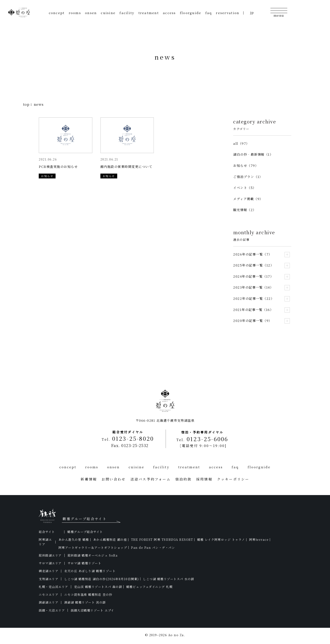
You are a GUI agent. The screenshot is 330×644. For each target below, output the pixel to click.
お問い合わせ (114, 479)
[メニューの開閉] (279, 12)
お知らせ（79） (246, 165)
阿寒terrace (259, 540)
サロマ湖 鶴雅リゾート (84, 563)
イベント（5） (245, 188)
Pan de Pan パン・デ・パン (153, 548)
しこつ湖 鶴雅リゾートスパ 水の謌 (169, 579)
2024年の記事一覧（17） (253, 276)
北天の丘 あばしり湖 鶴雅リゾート (90, 571)
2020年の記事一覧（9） (253, 321)
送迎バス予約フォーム (151, 479)
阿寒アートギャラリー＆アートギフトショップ (93, 548)
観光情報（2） (245, 210)
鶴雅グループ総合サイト (85, 532)
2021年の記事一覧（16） (253, 310)
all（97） (241, 143)
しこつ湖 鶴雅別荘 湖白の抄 (101, 579)
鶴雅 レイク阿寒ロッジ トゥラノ (221, 540)
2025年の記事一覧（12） (253, 265)
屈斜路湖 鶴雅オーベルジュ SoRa (93, 555)
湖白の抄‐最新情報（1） (253, 154)
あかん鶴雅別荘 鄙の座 (110, 540)
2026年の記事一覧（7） (253, 254)
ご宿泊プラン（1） (248, 177)
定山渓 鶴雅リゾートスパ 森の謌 (98, 587)
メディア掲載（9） (248, 199)
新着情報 (89, 479)
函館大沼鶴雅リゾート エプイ (92, 610)
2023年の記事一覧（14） (253, 287)
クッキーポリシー (233, 479)
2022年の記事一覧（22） (254, 298)
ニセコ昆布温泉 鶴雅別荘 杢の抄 (88, 594)
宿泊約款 (183, 479)
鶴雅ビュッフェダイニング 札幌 (150, 587)
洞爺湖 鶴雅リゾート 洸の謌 (85, 602)
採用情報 (204, 479)
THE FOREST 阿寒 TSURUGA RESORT (162, 540)
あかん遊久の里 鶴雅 (74, 540)
